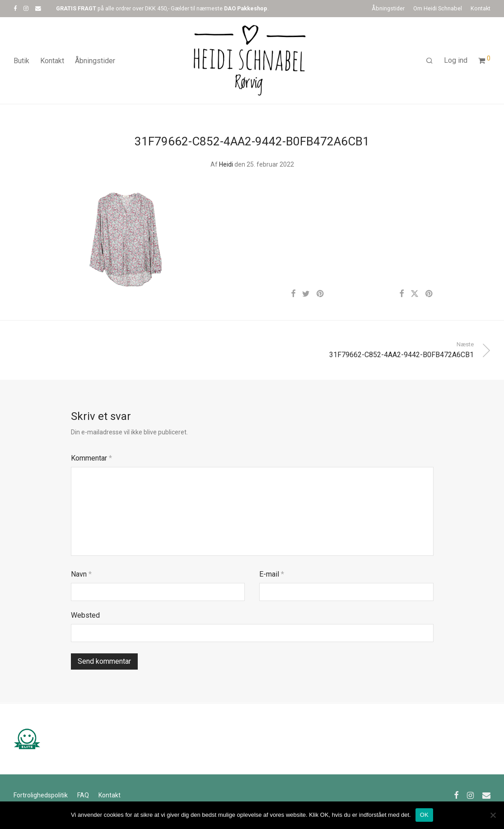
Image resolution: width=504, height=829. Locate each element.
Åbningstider (388, 9)
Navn (81, 574)
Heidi (226, 164)
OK (424, 815)
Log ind (456, 60)
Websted (85, 615)
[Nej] (493, 815)
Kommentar (91, 458)
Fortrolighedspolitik (41, 795)
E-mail (272, 574)
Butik (21, 61)
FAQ (83, 795)
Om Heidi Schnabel (438, 9)
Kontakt (481, 9)
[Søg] (429, 61)
